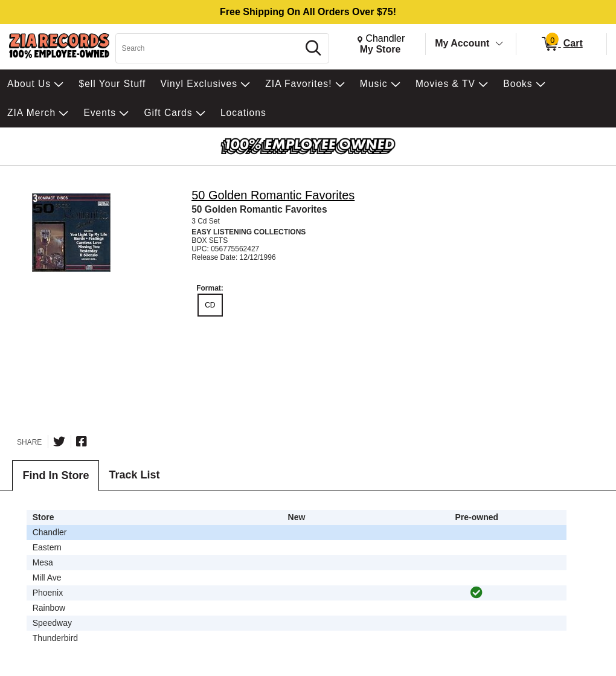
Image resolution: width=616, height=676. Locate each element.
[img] (476, 593)
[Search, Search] (209, 48)
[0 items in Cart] (561, 44)
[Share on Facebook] (82, 442)
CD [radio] (210, 305)
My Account (462, 43)
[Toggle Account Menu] (499, 44)
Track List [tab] (134, 475)
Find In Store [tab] (56, 475)
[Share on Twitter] (59, 442)
